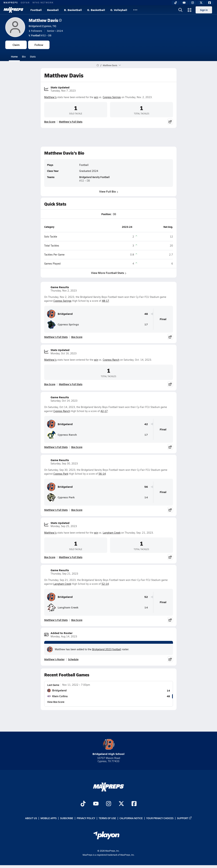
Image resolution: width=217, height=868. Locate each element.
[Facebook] (210, 3)
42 (146, 424)
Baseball (53, 10)
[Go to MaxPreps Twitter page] (121, 804)
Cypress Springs (112, 97)
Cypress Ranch (111, 360)
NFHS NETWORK (43, 2)
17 (146, 324)
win (96, 97)
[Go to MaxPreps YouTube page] (96, 804)
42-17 (104, 411)
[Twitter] (201, 3)
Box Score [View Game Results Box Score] (77, 337)
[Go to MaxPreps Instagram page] (109, 804)
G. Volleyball (119, 10)
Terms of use (107, 818)
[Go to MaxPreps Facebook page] (134, 804)
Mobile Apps (49, 818)
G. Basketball (96, 10)
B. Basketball (73, 10)
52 (146, 597)
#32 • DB (40, 35)
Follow (39, 45)
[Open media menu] (190, 10)
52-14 (105, 584)
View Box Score (56, 702)
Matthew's (50, 97)
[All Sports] (135, 10)
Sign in (204, 10)
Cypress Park (61, 474)
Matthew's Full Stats (71, 122)
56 (146, 487)
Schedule (73, 659)
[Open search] (180, 10)
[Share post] (170, 122)
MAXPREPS (11, 2)
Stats (33, 56)
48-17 (105, 301)
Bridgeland (60, 314)
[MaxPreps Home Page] (98, 65)
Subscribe (67, 818)
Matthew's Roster (54, 659)
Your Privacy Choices (160, 818)
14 (146, 497)
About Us (31, 818)
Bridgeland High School (108, 747)
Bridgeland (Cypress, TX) (42, 26)
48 (146, 314)
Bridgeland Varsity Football (94, 177)
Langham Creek (112, 533)
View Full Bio (108, 191)
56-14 (102, 474)
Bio (24, 56)
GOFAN (25, 2)
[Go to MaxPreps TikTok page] (83, 804)
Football (36, 10)
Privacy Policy (86, 818)
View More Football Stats (108, 273)
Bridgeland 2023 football (107, 649)
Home (14, 56)
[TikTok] (176, 3)
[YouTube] (184, 3)
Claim (16, 45)
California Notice (131, 818)
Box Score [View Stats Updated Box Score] (50, 122)
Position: (106, 214)
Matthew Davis (45, 20)
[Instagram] (193, 3)
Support (184, 818)
